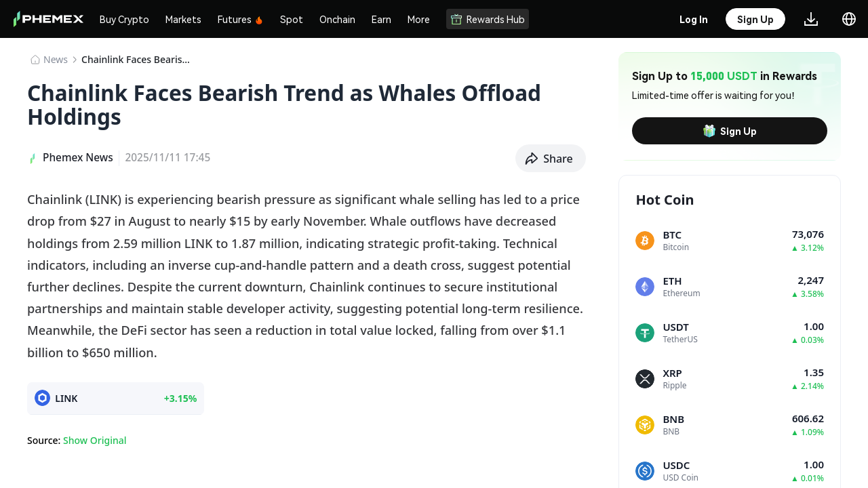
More (419, 19)
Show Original (95, 440)
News (56, 59)
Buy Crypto (124, 19)
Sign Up (730, 131)
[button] (551, 159)
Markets (183, 19)
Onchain (337, 19)
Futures (241, 19)
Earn (381, 19)
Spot (292, 19)
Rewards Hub (488, 19)
